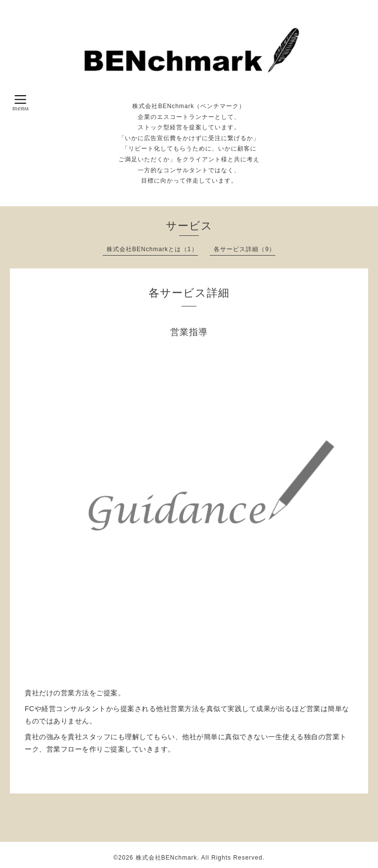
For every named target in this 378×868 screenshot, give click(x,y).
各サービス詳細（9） (245, 249)
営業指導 (189, 332)
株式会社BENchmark (167, 858)
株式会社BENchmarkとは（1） (152, 249)
